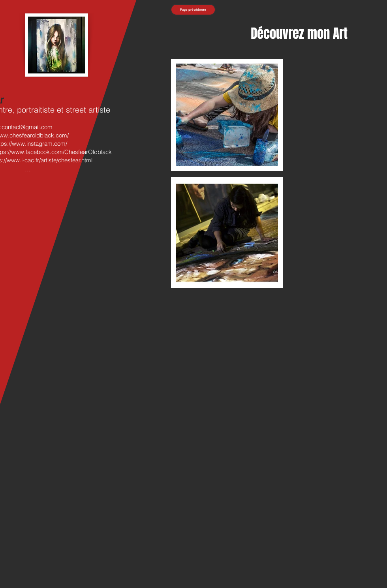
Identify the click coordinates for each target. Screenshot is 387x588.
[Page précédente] (193, 10)
